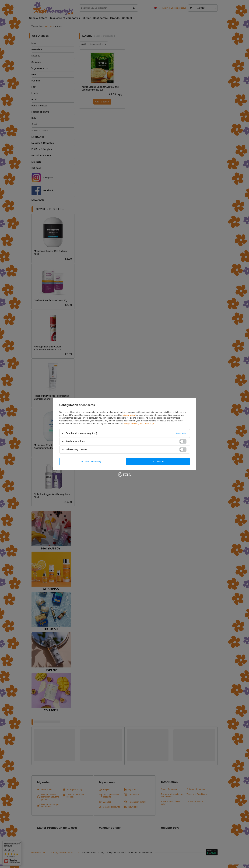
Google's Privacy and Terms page (139, 424)
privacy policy (129, 415)
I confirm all (158, 462)
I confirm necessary (91, 462)
